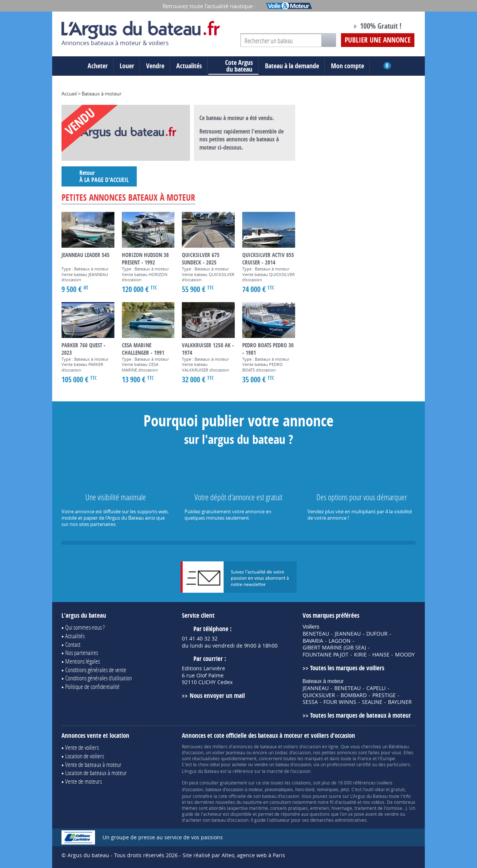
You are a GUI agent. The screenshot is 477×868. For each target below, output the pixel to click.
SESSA (310, 702)
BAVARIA (313, 641)
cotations (301, 783)
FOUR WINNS (340, 702)
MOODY (405, 655)
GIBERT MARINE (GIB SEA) (334, 648)
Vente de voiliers (82, 747)
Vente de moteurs (83, 781)
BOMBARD (354, 695)
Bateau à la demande (292, 66)
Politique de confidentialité (92, 687)
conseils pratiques (289, 808)
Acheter (98, 66)
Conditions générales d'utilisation (99, 678)
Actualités (189, 66)
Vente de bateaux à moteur (93, 764)
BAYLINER (400, 702)
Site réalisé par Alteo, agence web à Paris (234, 855)
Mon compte (348, 66)
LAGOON (340, 641)
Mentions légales (83, 661)
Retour (99, 176)
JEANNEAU (348, 634)
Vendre (155, 66)
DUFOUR (377, 634)
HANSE (381, 655)
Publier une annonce (378, 40)
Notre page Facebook (332, 27)
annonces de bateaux (255, 746)
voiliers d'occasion (302, 746)
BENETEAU (316, 634)
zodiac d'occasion (293, 752)
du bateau (233, 66)
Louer (127, 66)
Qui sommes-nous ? (85, 627)
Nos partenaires (82, 653)
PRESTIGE (384, 695)
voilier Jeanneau (229, 752)
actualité (347, 802)
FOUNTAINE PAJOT (326, 655)
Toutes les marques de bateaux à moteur (361, 715)
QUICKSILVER (319, 695)
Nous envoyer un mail (217, 695)
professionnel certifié (349, 764)
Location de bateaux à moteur (96, 773)
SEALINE (372, 702)
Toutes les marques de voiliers (347, 668)
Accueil (69, 94)
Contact (73, 644)
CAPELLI (376, 688)
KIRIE (360, 655)
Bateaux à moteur (102, 94)
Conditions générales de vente (96, 670)
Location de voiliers (85, 756)
